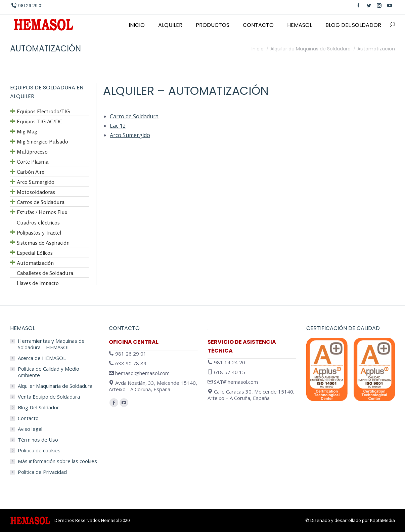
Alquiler (129, 91)
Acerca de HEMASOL (42, 358)
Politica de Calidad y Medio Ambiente (49, 372)
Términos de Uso (38, 440)
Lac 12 (118, 126)
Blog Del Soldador (38, 407)
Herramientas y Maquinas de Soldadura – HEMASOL (51, 344)
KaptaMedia (383, 520)
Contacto (28, 418)
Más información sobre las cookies (57, 461)
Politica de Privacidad (42, 472)
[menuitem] (137, 25)
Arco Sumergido (130, 135)
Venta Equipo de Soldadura (49, 397)
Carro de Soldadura (134, 116)
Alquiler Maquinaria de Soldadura (55, 386)
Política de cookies (39, 451)
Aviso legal (30, 429)
